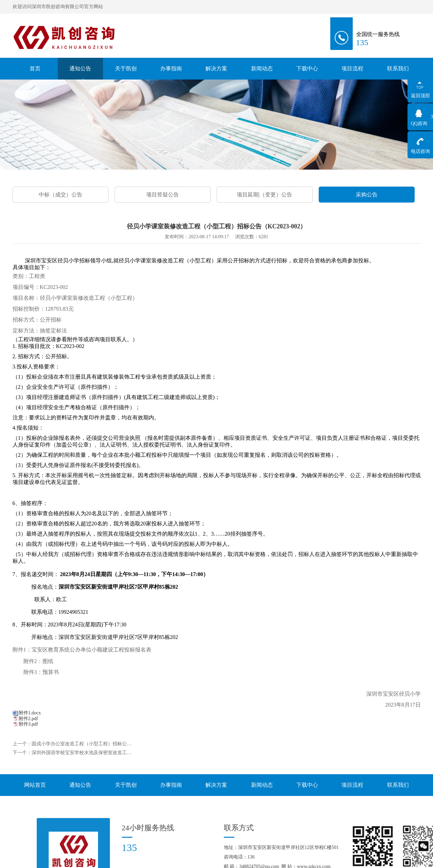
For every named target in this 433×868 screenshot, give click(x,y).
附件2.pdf (28, 719)
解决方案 (216, 71)
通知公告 (80, 69)
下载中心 (307, 71)
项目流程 (352, 70)
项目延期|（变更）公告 (264, 195)
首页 (35, 68)
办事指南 (171, 71)
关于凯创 (126, 74)
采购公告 (367, 195)
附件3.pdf (28, 724)
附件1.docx (30, 713)
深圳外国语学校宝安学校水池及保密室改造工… (82, 753)
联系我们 (398, 68)
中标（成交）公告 (61, 195)
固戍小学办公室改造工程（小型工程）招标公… (82, 744)
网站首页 (35, 785)
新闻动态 (262, 70)
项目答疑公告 (163, 195)
